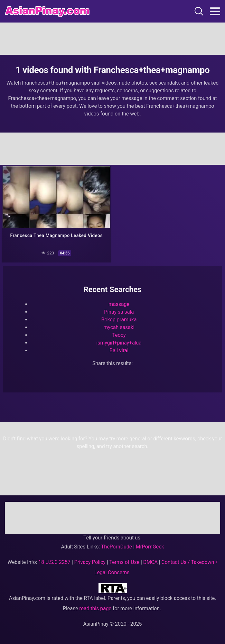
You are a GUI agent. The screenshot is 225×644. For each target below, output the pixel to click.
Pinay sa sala (119, 312)
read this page (95, 608)
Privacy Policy (90, 562)
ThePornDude (117, 547)
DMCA (150, 562)
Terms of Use (124, 562)
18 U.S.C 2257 (54, 562)
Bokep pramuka (119, 320)
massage (119, 304)
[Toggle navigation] (215, 11)
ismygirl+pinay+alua (119, 343)
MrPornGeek (150, 547)
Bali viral (119, 350)
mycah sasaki (119, 327)
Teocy (119, 335)
